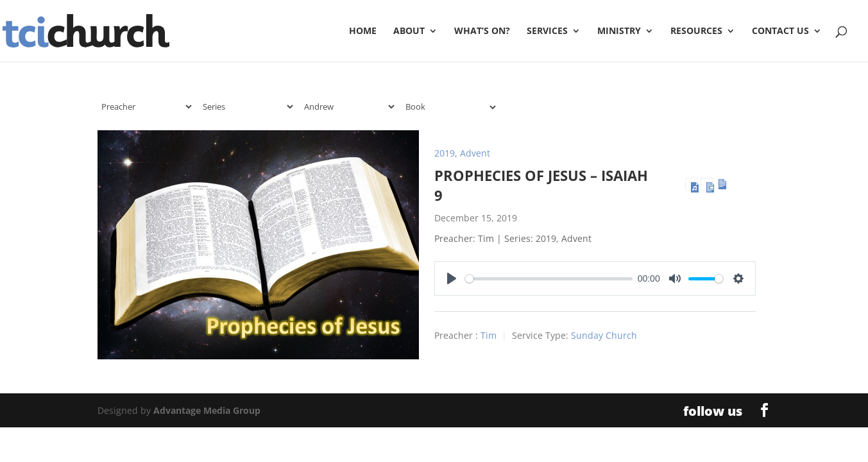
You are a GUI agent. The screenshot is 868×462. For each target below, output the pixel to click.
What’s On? (482, 31)
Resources (696, 31)
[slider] (549, 279)
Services (547, 31)
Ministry (619, 31)
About (409, 31)
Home (363, 31)
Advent (475, 153)
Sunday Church (604, 336)
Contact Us (780, 31)
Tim (489, 336)
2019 (445, 153)
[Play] (452, 278)
